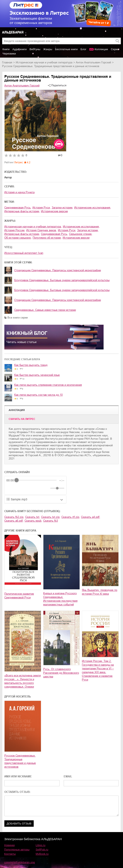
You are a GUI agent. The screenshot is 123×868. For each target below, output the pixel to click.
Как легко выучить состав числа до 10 (38, 395)
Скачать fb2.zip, (14, 517)
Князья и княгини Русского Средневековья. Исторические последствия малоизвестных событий (60, 599)
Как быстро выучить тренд (31, 365)
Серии (115, 49)
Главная (7, 62)
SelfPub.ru (42, 850)
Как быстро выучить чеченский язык (37, 375)
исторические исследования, (93, 208)
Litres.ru (41, 845)
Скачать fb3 (51, 521)
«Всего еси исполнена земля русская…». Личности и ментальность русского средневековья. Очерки (23, 681)
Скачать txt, (33, 517)
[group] (35, 485)
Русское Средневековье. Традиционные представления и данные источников (20, 761)
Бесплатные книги (66, 49)
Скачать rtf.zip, (71, 517)
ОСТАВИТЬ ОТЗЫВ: (17, 792)
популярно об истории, (47, 238)
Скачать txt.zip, (51, 517)
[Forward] (29, 488)
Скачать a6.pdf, (14, 521)
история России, (15, 230)
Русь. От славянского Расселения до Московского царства (61, 673)
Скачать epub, (33, 521)
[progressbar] (37, 480)
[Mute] (46, 488)
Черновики (9, 54)
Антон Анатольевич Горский (93, 62)
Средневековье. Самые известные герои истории (45, 310)
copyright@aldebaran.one (20, 862)
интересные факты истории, (22, 211)
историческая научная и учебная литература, (33, 227)
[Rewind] (11, 488)
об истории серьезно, (18, 238)
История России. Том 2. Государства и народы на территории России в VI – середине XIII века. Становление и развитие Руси (98, 670)
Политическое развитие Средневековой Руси (19, 596)
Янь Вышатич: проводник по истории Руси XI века (100, 592)
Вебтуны (35, 49)
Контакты (10, 854)
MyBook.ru (42, 854)
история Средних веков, (42, 230)
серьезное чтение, (81, 234)
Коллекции (101, 49)
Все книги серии (18, 318)
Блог (84, 49)
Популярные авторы (17, 850)
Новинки (9, 845)
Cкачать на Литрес (22, 419)
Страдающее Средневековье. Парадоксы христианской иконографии (58, 270)
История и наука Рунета (19, 192)
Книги (6, 49)
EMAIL (68, 776)
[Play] (20, 488)
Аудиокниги (20, 49)
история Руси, (42, 208)
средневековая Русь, (18, 208)
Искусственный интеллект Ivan (24, 253)
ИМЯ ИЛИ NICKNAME (18, 776)
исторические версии (54, 211)
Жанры (48, 49)
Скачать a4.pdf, (91, 517)
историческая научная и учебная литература (44, 62)
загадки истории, (62, 208)
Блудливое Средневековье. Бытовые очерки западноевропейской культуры (62, 280)
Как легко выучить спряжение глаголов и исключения (48, 385)
